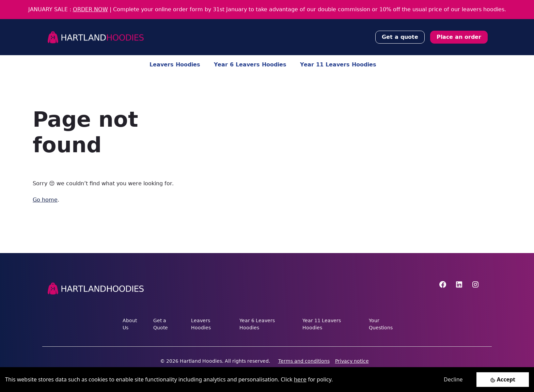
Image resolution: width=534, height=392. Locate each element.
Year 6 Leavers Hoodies (250, 65)
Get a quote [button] (400, 37)
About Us (130, 324)
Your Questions (381, 324)
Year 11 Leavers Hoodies (338, 65)
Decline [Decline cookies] (453, 379)
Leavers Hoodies (175, 65)
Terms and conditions (304, 361)
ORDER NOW (90, 9)
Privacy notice (352, 361)
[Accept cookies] (503, 380)
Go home (45, 200)
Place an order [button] (459, 37)
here (300, 380)
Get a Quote (161, 324)
